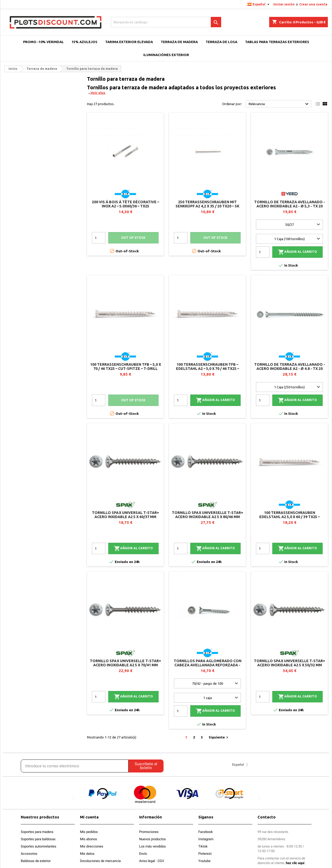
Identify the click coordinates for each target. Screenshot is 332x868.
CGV (161, 861)
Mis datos (87, 854)
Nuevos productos (153, 839)
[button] (73, 797)
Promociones (149, 832)
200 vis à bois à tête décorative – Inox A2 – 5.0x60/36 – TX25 (126, 204)
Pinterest (205, 854)
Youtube (204, 861)
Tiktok (203, 846)
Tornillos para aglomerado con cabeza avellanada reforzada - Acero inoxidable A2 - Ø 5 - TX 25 (208, 665)
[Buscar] (166, 22)
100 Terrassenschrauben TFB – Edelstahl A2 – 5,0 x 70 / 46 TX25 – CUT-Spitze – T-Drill (208, 369)
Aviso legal (147, 861)
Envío (143, 854)
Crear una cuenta (313, 4)
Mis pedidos (89, 832)
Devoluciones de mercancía (100, 861)
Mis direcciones (92, 846)
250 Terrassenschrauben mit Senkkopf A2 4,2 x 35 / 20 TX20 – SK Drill (207, 206)
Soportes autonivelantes (39, 846)
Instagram (206, 839)
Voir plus (98, 93)
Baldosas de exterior (36, 861)
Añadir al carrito (297, 252)
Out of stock (133, 238)
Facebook (206, 832)
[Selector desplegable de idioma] (259, 4)
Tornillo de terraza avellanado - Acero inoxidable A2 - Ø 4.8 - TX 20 (290, 367)
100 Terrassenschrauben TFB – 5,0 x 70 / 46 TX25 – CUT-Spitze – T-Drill (126, 367)
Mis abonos (89, 839)
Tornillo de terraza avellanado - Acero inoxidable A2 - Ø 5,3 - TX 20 (290, 204)
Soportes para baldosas (38, 839)
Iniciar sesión (284, 4)
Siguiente (219, 737)
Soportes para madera (37, 832)
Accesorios (29, 854)
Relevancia (279, 104)
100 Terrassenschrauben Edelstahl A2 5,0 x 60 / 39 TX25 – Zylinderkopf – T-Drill (290, 517)
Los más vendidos (153, 846)
